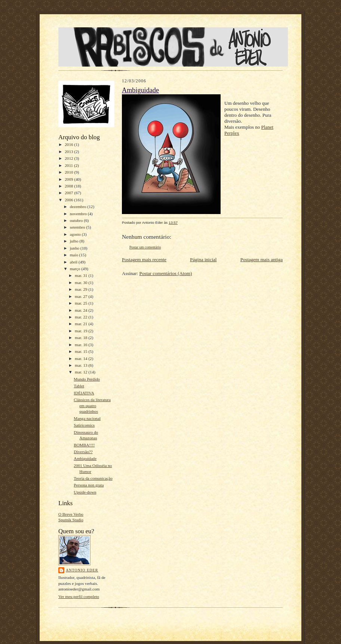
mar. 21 (82, 324)
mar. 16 (82, 345)
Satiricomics (84, 425)
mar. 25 (82, 303)
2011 (69, 165)
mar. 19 (82, 331)
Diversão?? (83, 452)
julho (75, 241)
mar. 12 (82, 372)
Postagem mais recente (144, 260)
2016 (69, 144)
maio (75, 255)
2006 (69, 200)
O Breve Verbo (71, 514)
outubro (77, 220)
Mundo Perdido (87, 379)
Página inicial (203, 260)
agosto (76, 234)
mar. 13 (82, 365)
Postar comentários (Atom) (166, 273)
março (76, 269)
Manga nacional (87, 418)
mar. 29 (82, 289)
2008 (69, 186)
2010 (69, 172)
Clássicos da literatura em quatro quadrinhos (92, 405)
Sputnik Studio (71, 520)
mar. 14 (82, 358)
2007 (69, 193)
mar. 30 (82, 283)
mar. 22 (82, 317)
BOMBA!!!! (84, 445)
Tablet (79, 386)
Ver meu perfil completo (79, 596)
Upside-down (85, 492)
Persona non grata (89, 485)
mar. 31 (82, 275)
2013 (69, 152)
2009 (69, 179)
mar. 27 (82, 296)
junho (75, 248)
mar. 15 (82, 351)
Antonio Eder (82, 570)
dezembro (79, 207)
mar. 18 (82, 338)
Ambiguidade (85, 458)
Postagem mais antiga (262, 260)
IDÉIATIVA (84, 393)
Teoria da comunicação (93, 478)
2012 (69, 158)
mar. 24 (82, 310)
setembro (78, 227)
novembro (79, 214)
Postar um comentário (145, 247)
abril (74, 262)
